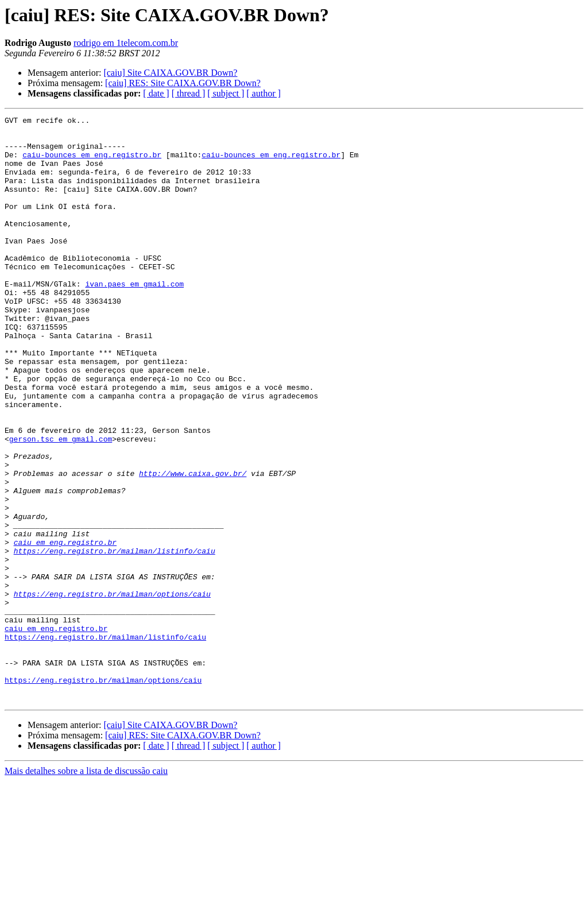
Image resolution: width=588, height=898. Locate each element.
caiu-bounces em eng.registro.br (92, 163)
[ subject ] (226, 93)
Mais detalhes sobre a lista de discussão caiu (86, 888)
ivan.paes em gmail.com (134, 318)
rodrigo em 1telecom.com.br (126, 43)
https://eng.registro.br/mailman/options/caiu (112, 690)
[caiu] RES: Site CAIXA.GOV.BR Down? (183, 83)
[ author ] (264, 93)
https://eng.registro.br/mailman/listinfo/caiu (115, 638)
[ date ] (156, 93)
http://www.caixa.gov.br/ (193, 545)
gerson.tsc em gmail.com (61, 504)
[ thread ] (189, 93)
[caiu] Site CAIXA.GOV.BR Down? (170, 73)
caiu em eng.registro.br (65, 628)
